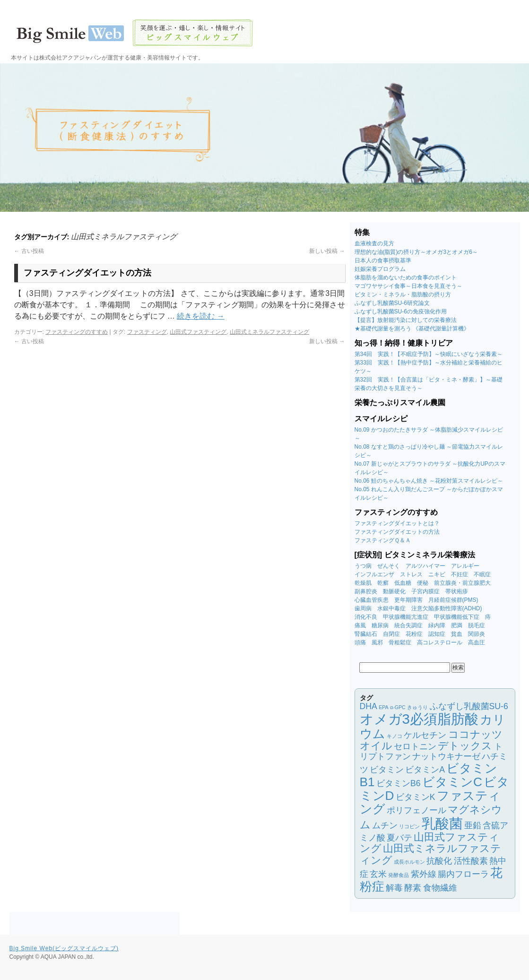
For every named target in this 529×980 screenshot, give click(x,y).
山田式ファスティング (198, 332)
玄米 (378, 874)
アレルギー (465, 566)
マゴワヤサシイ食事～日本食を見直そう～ (408, 286)
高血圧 (477, 642)
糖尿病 (380, 625)
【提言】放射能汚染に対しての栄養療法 (406, 320)
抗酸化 (439, 861)
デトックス (465, 746)
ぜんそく (389, 566)
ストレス (411, 574)
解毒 (394, 888)
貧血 (457, 634)
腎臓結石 (366, 634)
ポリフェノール (416, 810)
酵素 (413, 888)
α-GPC (398, 707)
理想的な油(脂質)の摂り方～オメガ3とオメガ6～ (416, 252)
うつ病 (363, 566)
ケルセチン (425, 735)
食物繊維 (440, 888)
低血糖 (403, 583)
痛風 (360, 625)
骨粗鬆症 (400, 642)
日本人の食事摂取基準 (383, 260)
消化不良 (366, 617)
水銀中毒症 (391, 608)
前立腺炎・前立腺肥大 (462, 583)
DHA (369, 706)
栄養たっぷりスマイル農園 (400, 403)
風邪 (377, 642)
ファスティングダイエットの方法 (87, 273)
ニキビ (437, 574)
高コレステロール (440, 642)
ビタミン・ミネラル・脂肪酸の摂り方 (403, 295)
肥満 (457, 625)
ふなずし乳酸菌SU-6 (469, 706)
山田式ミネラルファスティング (269, 332)
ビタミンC (452, 782)
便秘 (423, 583)
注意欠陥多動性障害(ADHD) (447, 608)
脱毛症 (477, 625)
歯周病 (363, 608)
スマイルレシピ (381, 419)
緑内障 (437, 625)
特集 (362, 232)
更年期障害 (408, 600)
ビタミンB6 (399, 783)
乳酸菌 (442, 823)
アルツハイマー (425, 566)
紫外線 (424, 874)
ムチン (385, 825)
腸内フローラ (463, 874)
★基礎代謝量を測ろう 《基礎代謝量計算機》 (412, 329)
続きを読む (200, 316)
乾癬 (383, 583)
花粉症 (414, 634)
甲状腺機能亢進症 (406, 617)
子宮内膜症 (425, 591)
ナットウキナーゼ (446, 756)
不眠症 (482, 574)
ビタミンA (425, 770)
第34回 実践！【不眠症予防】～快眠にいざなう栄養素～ (429, 354)
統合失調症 (408, 625)
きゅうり (417, 707)
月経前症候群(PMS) (453, 600)
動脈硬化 (394, 591)
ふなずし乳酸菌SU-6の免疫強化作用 (401, 312)
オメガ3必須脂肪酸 (419, 719)
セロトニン (415, 746)
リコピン (409, 826)
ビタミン (387, 770)
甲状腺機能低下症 (457, 617)
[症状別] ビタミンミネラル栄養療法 (415, 555)
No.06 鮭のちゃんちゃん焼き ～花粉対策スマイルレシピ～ (429, 481)
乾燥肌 (363, 583)
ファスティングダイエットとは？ (397, 523)
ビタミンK (416, 797)
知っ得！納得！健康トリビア (404, 343)
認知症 (437, 634)
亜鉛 (473, 825)
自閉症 (391, 634)
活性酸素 (471, 861)
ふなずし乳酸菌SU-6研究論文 (392, 303)
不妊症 (460, 574)
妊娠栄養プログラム (380, 269)
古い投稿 (29, 251)
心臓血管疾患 (372, 600)
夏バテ (399, 838)
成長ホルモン (409, 862)
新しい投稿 (327, 251)
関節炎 (477, 634)
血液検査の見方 (374, 243)
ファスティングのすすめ (77, 332)
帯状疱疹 (457, 591)
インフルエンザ (374, 574)
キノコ (395, 736)
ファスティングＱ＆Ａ (383, 540)
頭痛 (360, 642)
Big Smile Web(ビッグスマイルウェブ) (64, 948)
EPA (384, 707)
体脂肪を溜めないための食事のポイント (406, 278)
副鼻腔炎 (366, 591)
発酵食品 (399, 875)
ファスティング (147, 332)
